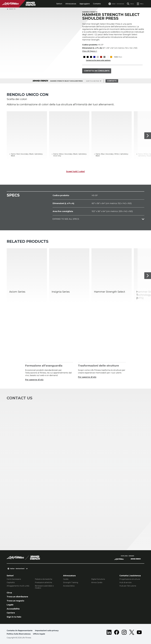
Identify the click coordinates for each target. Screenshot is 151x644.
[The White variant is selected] (108, 57)
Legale (10, 605)
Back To (11, 9)
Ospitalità (11, 582)
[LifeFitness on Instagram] (124, 633)
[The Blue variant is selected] (94, 57)
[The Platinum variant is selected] (98, 57)
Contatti (112, 81)
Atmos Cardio (97, 582)
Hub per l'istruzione (128, 586)
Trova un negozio (15, 601)
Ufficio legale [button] (39, 634)
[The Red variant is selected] (101, 57)
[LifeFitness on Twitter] (132, 633)
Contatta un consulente (97, 71)
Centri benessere (14, 579)
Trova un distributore (17, 597)
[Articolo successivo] (148, 136)
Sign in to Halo (14, 617)
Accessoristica (69, 586)
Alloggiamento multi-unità (18, 586)
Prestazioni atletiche (43, 582)
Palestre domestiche (44, 579)
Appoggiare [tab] (85, 4)
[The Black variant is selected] (84, 57)
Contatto (97, 4)
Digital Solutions (98, 579)
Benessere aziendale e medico (44, 587)
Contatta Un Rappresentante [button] (20, 631)
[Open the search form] (130, 4)
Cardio (66, 579)
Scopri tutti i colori (75, 171)
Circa (9, 593)
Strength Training (71, 582)
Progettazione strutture (130, 579)
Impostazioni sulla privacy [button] (47, 631)
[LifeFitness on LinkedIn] (109, 633)
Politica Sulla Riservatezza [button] (19, 634)
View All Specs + (90, 51)
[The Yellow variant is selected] (111, 57)
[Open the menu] (140, 4)
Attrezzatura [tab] (71, 4)
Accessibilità (13, 609)
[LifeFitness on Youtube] (139, 633)
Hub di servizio (126, 582)
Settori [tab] (59, 4)
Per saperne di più (34, 380)
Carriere (11, 613)
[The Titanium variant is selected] (104, 57)
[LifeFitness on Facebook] (117, 633)
